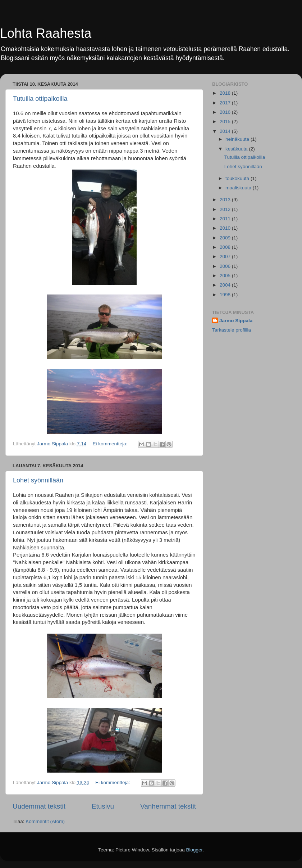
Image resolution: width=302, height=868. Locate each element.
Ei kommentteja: (111, 444)
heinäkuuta (238, 139)
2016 (226, 112)
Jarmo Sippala (236, 321)
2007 (226, 257)
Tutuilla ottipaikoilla (40, 99)
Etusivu (103, 806)
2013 (226, 200)
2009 (226, 238)
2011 (226, 219)
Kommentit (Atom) (45, 821)
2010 (226, 228)
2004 (226, 285)
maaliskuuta (239, 188)
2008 (226, 247)
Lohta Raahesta (46, 33)
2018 (226, 93)
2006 (226, 266)
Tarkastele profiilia (232, 330)
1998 (226, 295)
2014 (226, 131)
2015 (226, 122)
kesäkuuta (237, 149)
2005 (226, 276)
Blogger (195, 850)
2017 (226, 103)
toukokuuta (238, 178)
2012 (226, 209)
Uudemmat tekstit (39, 806)
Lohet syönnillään (38, 480)
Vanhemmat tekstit (168, 806)
